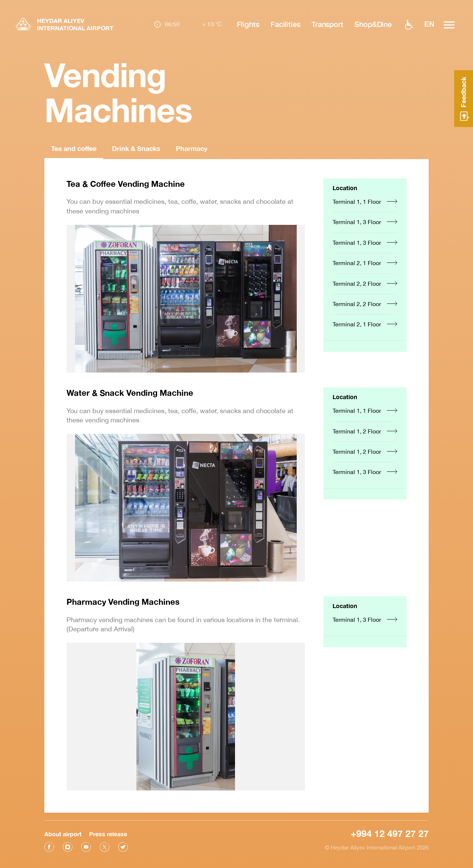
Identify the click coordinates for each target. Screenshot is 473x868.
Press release (108, 833)
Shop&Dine (373, 24)
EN (429, 24)
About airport (63, 833)
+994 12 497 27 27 (390, 833)
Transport (327, 24)
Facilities (285, 24)
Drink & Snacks (136, 149)
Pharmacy (192, 149)
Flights (248, 24)
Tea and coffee (74, 149)
